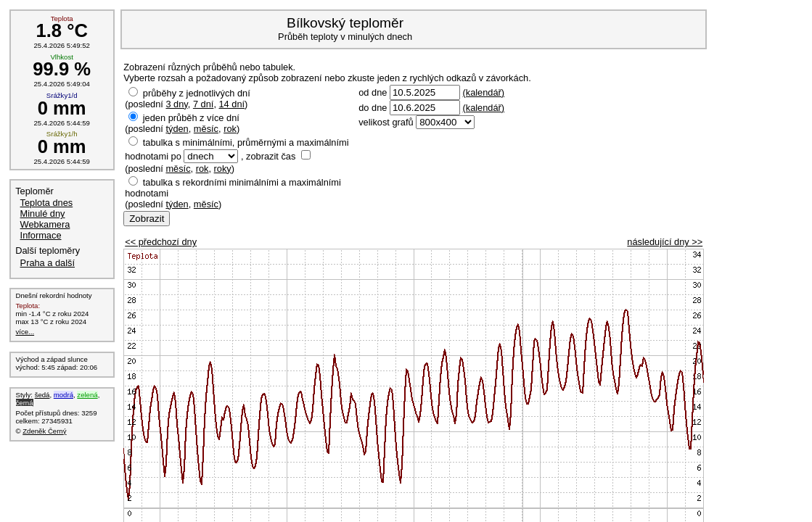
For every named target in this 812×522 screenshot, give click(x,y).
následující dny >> (665, 242)
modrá (63, 395)
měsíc (206, 129)
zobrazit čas (271, 156)
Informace (41, 235)
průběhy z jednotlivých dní (197, 93)
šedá (42, 395)
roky (223, 169)
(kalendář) (483, 92)
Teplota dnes (47, 203)
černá (25, 403)
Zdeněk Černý (44, 431)
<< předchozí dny (161, 242)
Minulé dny (43, 214)
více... (25, 332)
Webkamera (45, 224)
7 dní (203, 104)
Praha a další (48, 263)
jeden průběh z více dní (191, 118)
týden (177, 129)
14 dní (232, 104)
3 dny (176, 104)
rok (230, 129)
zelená (87, 395)
